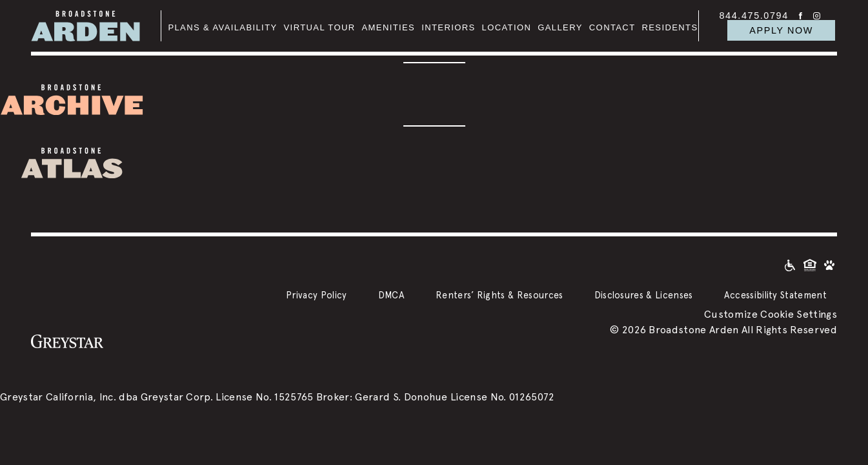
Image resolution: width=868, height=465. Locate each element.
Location (507, 27)
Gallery (560, 27)
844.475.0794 (754, 15)
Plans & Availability (222, 27)
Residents (670, 27)
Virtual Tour (320, 27)
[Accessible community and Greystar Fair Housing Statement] (790, 264)
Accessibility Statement (775, 295)
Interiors (448, 27)
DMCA (391, 295)
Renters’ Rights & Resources (500, 295)
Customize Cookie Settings (771, 314)
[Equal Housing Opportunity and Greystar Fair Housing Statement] (810, 264)
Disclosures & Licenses (644, 295)
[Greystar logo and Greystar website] (67, 340)
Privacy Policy (316, 295)
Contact (612, 27)
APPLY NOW (781, 30)
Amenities (389, 27)
